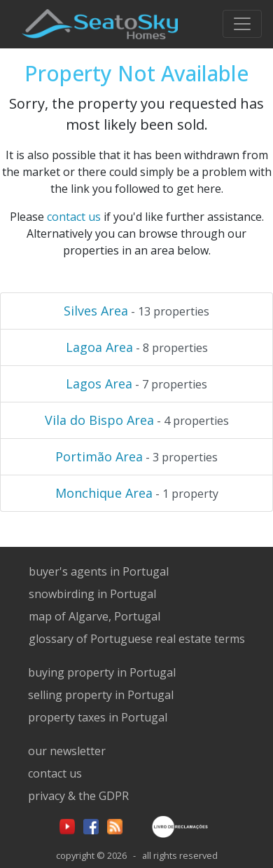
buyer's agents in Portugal (99, 571)
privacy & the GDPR (78, 796)
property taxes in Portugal (98, 717)
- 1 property (137, 493)
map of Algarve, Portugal (94, 616)
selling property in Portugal (101, 695)
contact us (74, 217)
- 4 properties (137, 420)
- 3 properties (136, 456)
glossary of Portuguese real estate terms (137, 639)
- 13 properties (136, 311)
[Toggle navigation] (242, 24)
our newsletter (67, 751)
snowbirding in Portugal (92, 594)
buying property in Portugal (102, 672)
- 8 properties (137, 347)
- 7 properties (136, 384)
